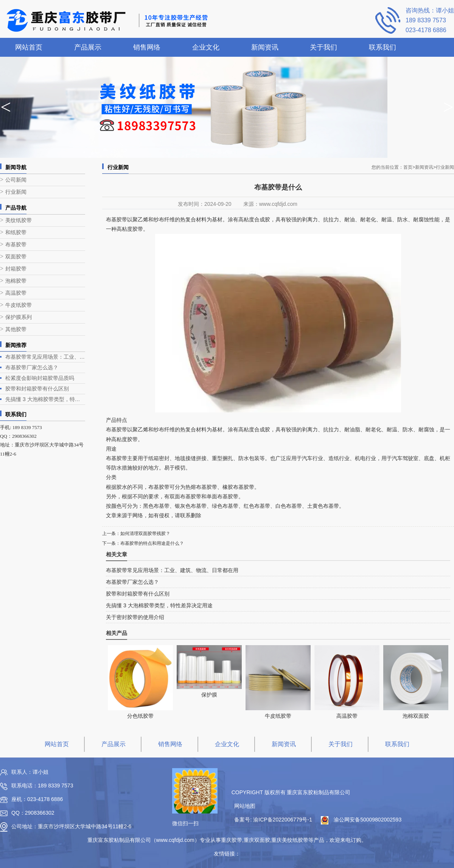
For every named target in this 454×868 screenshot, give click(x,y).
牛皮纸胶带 (19, 305)
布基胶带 (16, 245)
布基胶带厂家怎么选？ (32, 367)
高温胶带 (16, 293)
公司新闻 (16, 180)
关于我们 (323, 47)
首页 (409, 167)
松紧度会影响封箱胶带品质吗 (40, 378)
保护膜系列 (19, 317)
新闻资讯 (265, 47)
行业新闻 (16, 192)
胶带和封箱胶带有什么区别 (37, 389)
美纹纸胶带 (19, 220)
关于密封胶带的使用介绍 (135, 617)
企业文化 (206, 47)
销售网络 (147, 47)
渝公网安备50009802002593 (368, 820)
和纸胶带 (16, 233)
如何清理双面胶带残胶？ (145, 534)
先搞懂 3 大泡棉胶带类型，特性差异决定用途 (45, 399)
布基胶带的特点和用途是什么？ (152, 543)
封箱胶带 (16, 269)
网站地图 (245, 806)
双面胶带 (16, 257)
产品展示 (88, 47)
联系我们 (382, 47)
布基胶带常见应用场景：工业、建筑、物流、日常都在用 (45, 357)
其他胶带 (16, 329)
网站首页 (29, 47)
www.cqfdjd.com (278, 204)
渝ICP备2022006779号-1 (283, 820)
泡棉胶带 (16, 281)
